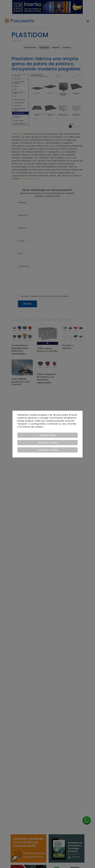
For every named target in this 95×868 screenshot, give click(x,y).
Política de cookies (33, 427)
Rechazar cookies (48, 443)
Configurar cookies (47, 450)
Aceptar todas (48, 435)
